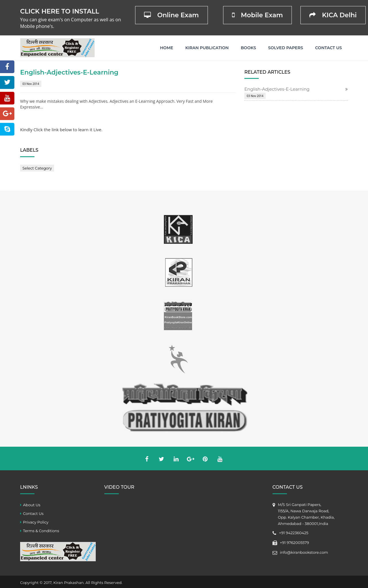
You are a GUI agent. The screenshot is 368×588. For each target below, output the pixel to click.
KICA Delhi (333, 15)
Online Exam (171, 15)
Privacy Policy (36, 522)
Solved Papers (285, 48)
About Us (32, 505)
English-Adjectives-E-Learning (277, 89)
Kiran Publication (207, 48)
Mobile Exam (257, 15)
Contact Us (328, 48)
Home (167, 48)
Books (248, 48)
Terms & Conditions (41, 531)
